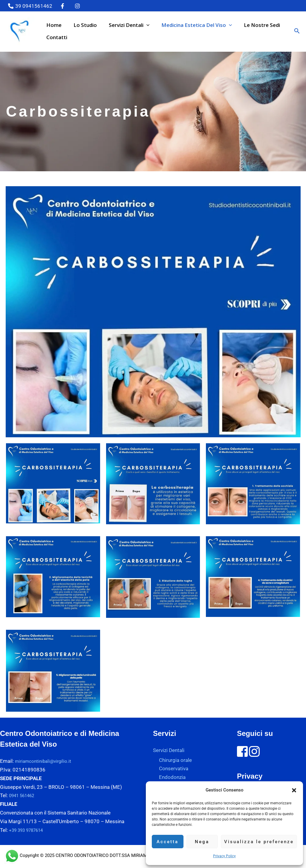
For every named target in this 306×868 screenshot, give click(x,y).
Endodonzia (172, 777)
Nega (202, 842)
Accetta (167, 842)
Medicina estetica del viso (190, 25)
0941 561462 (25, 795)
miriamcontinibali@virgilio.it (46, 761)
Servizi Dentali (125, 25)
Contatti (56, 37)
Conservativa (174, 769)
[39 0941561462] (30, 6)
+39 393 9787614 (30, 830)
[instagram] (78, 6)
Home (53, 25)
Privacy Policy (224, 856)
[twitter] (64, 6)
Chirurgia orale (175, 760)
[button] (294, 790)
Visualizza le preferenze (259, 842)
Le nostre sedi (254, 25)
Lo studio (82, 25)
